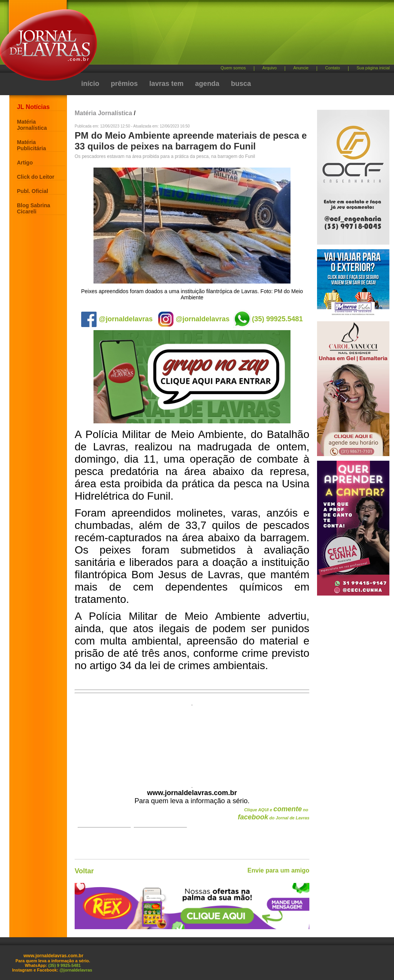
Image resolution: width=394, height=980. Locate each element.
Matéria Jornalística (32, 125)
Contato (333, 68)
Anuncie (301, 68)
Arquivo (270, 68)
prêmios (124, 84)
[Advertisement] (237, 35)
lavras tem (166, 84)
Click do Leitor (36, 177)
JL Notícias (33, 107)
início (90, 84)
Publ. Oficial (33, 191)
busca (241, 84)
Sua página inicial (373, 68)
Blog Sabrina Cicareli (33, 208)
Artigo (25, 163)
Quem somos (233, 68)
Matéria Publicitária (31, 145)
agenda (207, 84)
